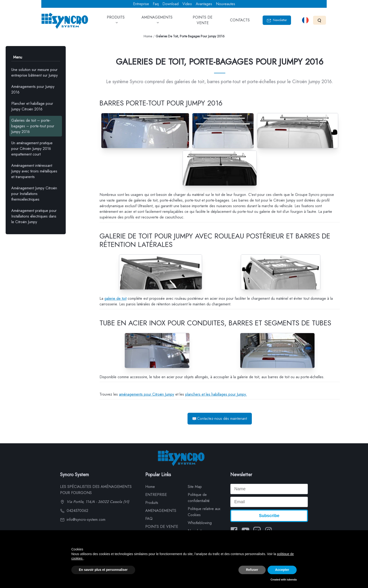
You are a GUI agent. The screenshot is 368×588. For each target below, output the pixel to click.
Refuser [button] (252, 570)
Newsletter (277, 20)
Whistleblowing (200, 523)
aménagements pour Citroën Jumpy (147, 394)
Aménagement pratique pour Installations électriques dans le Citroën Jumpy (34, 216)
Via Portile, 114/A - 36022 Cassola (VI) (95, 502)
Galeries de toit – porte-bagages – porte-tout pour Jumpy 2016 (33, 126)
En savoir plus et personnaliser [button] (103, 570)
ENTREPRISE (156, 495)
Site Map (195, 487)
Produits (152, 503)
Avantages (204, 4)
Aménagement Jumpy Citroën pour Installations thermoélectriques (34, 194)
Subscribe (269, 516)
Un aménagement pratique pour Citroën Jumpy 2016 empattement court (32, 149)
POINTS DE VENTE (203, 22)
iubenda (292, 580)
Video (187, 4)
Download (171, 4)
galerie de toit (115, 298)
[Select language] (305, 20)
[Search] (320, 20)
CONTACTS (240, 22)
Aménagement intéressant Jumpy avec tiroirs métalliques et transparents (34, 171)
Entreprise (141, 4)
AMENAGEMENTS (157, 22)
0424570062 (74, 511)
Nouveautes (226, 4)
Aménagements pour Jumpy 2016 (33, 89)
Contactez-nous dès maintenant (220, 419)
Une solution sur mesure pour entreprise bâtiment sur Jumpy (34, 72)
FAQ (149, 519)
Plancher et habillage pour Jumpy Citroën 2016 (32, 106)
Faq (156, 4)
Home (148, 36)
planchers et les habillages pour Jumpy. (216, 394)
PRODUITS (116, 22)
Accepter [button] (282, 570)
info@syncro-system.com (83, 520)
